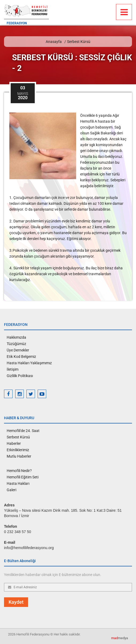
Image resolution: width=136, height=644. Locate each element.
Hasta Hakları (18, 483)
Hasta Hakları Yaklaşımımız (29, 363)
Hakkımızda (16, 337)
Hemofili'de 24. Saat (23, 431)
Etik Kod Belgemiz (21, 357)
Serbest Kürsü (79, 42)
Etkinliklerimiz (18, 450)
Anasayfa (54, 42)
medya (120, 638)
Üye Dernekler (18, 350)
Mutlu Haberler (19, 456)
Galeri (11, 490)
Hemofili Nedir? (19, 471)
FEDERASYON (17, 23)
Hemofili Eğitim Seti (23, 477)
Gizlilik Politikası (20, 376)
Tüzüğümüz (16, 344)
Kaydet (16, 602)
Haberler (14, 443)
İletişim (13, 369)
